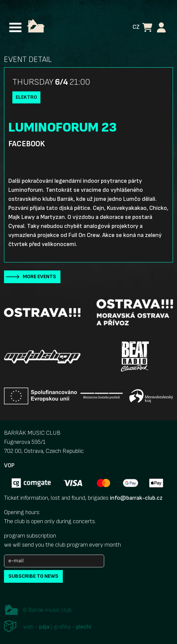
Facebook (27, 144)
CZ (136, 27)
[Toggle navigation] (15, 27)
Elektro (26, 97)
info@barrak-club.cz (136, 498)
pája (44, 627)
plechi (84, 627)
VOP (9, 465)
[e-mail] (54, 561)
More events (39, 277)
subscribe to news (33, 576)
